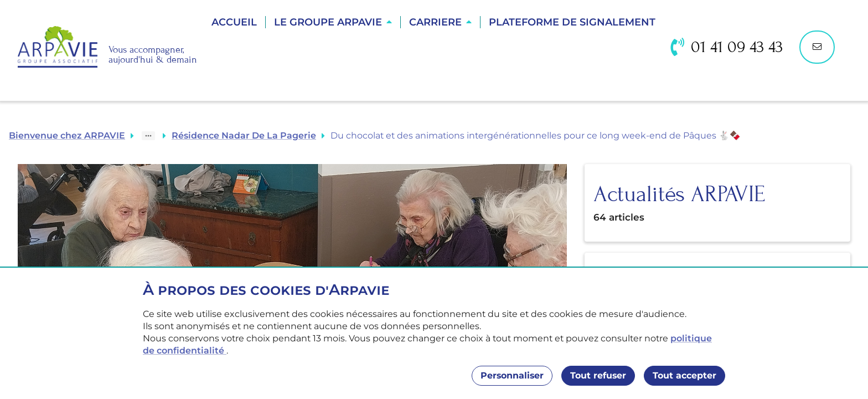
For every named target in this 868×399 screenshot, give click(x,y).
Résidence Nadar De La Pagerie (244, 135)
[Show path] (148, 136)
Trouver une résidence (435, 61)
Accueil (234, 22)
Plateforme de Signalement (572, 22)
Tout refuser (598, 375)
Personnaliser (512, 375)
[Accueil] (107, 47)
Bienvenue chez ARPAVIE (67, 135)
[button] (333, 22)
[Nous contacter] (817, 47)
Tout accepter (684, 375)
